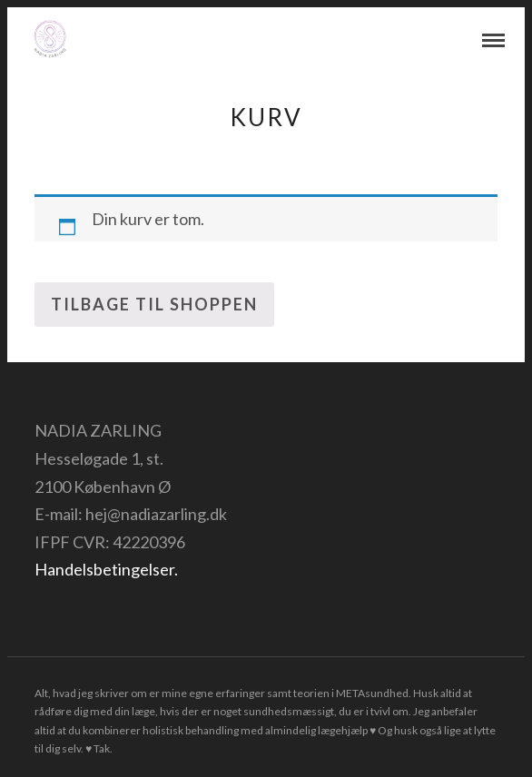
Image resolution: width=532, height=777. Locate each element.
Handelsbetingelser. (106, 569)
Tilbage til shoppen (154, 304)
